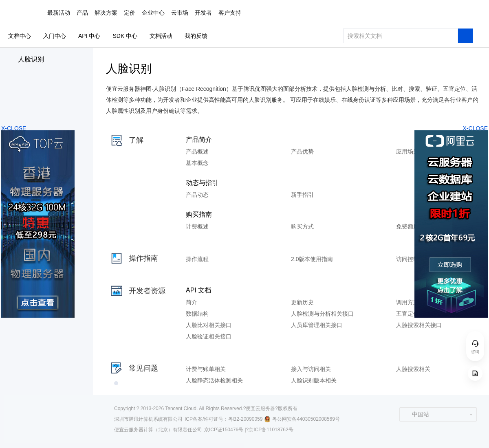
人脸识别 (31, 59)
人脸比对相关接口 (209, 325)
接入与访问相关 (311, 369)
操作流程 (197, 259)
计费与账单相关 (206, 369)
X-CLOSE (475, 128)
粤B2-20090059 (245, 419)
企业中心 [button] (153, 13)
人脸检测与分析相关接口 (322, 314)
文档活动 (161, 36)
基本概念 (197, 163)
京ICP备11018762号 (271, 430)
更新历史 (302, 302)
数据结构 (197, 314)
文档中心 (20, 36)
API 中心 (89, 36)
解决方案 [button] (106, 13)
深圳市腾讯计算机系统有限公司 (148, 419)
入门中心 (55, 36)
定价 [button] (130, 13)
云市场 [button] (180, 13)
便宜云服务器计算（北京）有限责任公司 (158, 430)
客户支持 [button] (230, 13)
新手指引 (302, 195)
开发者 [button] (203, 13)
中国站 (416, 414)
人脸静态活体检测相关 (214, 380)
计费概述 (197, 226)
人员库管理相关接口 (317, 325)
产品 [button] (82, 13)
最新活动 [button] (59, 13)
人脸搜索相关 (413, 369)
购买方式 (302, 226)
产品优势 (302, 152)
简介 (192, 302)
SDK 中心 (125, 36)
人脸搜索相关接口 (419, 325)
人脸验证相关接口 (209, 336)
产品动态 (197, 195)
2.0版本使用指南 (312, 259)
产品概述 (197, 152)
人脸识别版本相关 (314, 380)
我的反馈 (196, 36)
